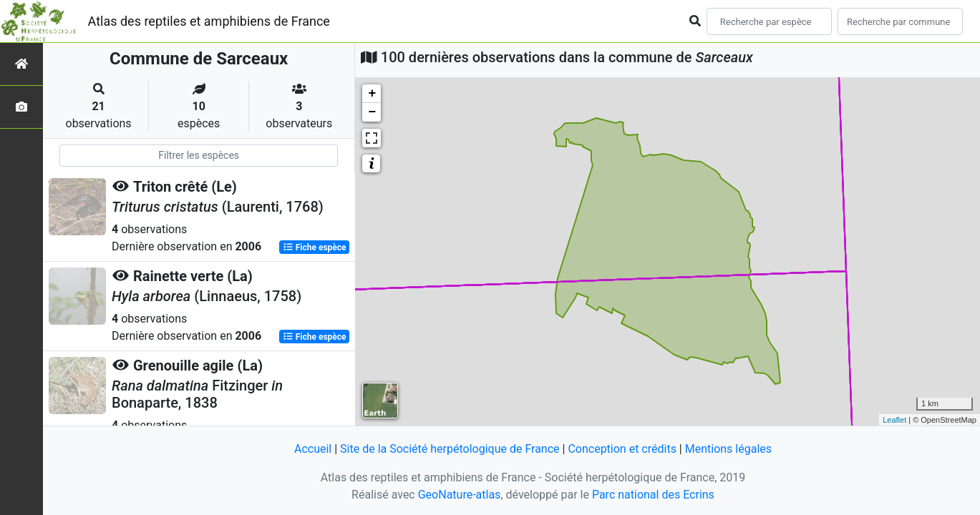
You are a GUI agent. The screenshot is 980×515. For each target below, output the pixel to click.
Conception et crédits (622, 449)
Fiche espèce (315, 247)
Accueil (313, 449)
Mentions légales (728, 449)
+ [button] (372, 94)
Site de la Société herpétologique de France (450, 449)
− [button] (372, 112)
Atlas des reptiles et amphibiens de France (209, 21)
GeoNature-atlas (460, 495)
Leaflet (894, 420)
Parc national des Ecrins (653, 495)
